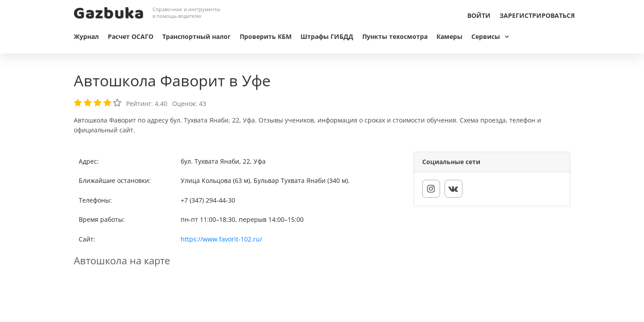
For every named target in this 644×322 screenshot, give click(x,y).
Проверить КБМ (266, 36)
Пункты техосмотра (395, 36)
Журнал (86, 36)
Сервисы (486, 36)
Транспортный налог (197, 36)
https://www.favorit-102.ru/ (221, 239)
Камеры (449, 36)
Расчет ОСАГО (131, 36)
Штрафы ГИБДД (327, 36)
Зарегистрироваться (537, 15)
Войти (479, 15)
